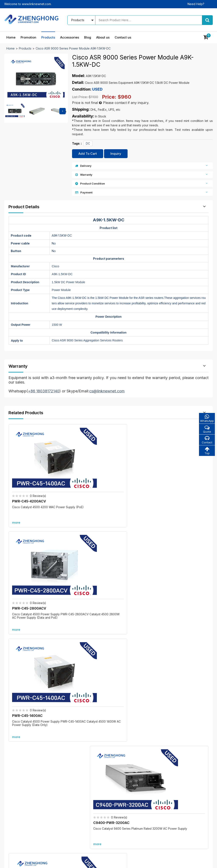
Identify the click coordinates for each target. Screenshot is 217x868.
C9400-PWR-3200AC (184, 468)
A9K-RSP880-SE (175, 669)
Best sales (86, 807)
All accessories (90, 814)
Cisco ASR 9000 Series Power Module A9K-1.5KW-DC (73, 48)
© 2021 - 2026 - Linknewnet (24, 862)
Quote (207, 429)
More (108, 578)
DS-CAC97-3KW (129, 542)
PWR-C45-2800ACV (81, 468)
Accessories (70, 37)
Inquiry (116, 154)
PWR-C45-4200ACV (30, 468)
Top (207, 451)
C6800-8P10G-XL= (72, 620)
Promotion (28, 37)
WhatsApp (207, 418)
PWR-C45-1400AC (130, 468)
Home (11, 37)
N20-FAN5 (73, 542)
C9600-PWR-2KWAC (31, 542)
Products (48, 37)
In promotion (88, 792)
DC (88, 143)
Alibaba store (169, 827)
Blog (88, 37)
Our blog (123, 792)
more (17, 489)
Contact (207, 440)
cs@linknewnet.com (173, 819)
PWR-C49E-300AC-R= (185, 542)
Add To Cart (88, 154)
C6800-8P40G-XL (71, 669)
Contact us (123, 37)
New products (89, 799)
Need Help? (196, 4)
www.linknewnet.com (198, 862)
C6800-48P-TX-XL (177, 620)
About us (103, 37)
